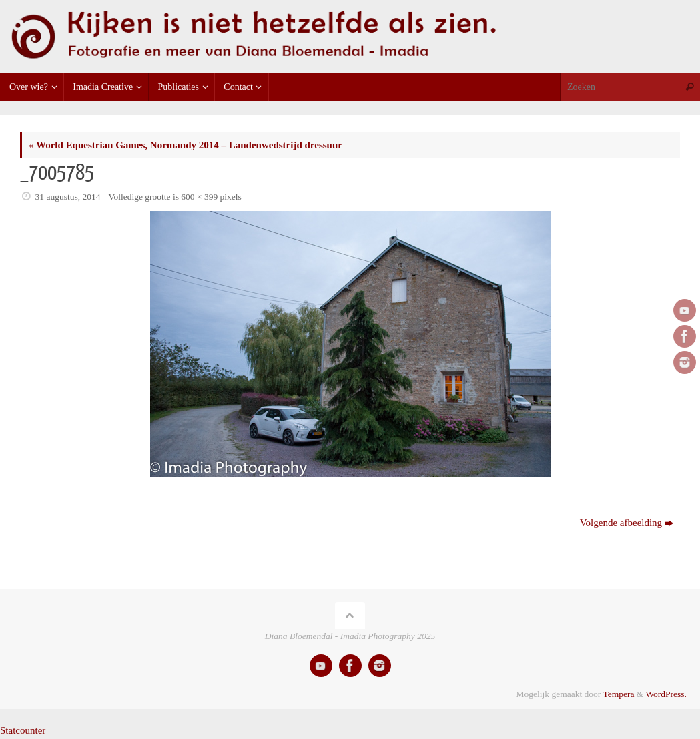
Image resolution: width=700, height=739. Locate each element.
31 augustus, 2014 (68, 197)
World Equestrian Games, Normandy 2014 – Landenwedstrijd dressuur (186, 145)
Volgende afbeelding (627, 523)
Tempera (618, 694)
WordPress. (666, 694)
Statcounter (23, 730)
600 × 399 (199, 197)
